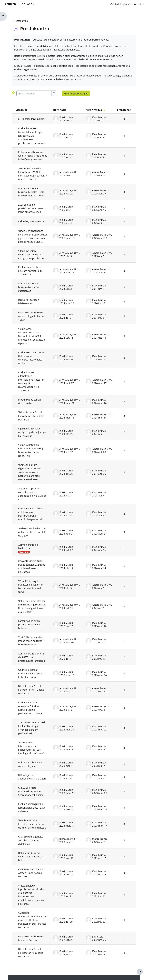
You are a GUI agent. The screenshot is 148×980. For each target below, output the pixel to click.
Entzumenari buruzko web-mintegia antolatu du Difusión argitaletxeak (33, 156)
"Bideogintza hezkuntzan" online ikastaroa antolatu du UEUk (33, 532)
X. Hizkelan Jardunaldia (31, 119)
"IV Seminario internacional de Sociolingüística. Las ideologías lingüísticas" (31, 748)
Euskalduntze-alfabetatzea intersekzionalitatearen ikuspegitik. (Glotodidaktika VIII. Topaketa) (31, 381)
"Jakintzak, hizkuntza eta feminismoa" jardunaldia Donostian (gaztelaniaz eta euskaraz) (32, 606)
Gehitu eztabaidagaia (76, 93)
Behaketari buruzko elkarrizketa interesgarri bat (32, 857)
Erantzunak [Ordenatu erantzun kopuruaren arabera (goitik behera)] (124, 110)
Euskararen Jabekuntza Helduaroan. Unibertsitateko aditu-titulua (31, 358)
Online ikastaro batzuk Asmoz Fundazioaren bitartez (31, 873)
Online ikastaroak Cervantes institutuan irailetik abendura (30, 673)
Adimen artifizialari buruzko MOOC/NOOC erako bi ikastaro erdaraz (33, 192)
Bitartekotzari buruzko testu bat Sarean (31, 938)
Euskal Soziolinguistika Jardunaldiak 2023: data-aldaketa (32, 808)
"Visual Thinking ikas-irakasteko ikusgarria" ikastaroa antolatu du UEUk (30, 586)
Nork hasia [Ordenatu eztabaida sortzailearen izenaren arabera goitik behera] (60, 110)
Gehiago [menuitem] (27, 4)
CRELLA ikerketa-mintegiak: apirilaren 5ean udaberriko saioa (31, 791)
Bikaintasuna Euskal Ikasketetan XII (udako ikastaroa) (31, 953)
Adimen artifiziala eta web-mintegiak (30, 764)
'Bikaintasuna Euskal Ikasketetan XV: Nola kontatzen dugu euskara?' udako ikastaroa (33, 174)
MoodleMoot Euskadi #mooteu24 (30, 401)
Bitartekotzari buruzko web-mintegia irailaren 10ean (31, 316)
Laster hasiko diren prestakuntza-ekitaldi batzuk (30, 624)
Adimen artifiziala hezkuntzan (28, 546)
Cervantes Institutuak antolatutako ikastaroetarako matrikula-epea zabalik (31, 514)
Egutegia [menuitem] (11, 4)
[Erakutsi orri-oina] (140, 972)
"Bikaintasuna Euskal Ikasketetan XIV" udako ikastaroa (31, 416)
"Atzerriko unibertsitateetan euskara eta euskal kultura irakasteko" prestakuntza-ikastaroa (33, 920)
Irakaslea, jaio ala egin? (31, 221)
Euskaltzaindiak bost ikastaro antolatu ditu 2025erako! (30, 271)
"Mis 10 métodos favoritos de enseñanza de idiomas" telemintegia (32, 824)
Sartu (142, 4)
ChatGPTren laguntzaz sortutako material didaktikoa (31, 840)
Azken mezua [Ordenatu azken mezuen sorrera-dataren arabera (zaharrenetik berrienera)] (94, 110)
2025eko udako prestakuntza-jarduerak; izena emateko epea (32, 208)
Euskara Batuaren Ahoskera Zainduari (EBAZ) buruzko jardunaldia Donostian (31, 708)
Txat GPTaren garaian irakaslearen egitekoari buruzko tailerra (31, 641)
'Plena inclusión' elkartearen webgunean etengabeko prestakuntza (33, 255)
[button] (96, 4)
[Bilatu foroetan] (34, 93)
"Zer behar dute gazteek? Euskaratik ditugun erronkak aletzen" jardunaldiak (32, 728)
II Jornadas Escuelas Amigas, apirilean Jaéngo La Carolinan (32, 432)
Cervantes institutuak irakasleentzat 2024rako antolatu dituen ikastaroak (32, 566)
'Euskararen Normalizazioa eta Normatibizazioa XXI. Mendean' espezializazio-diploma (32, 336)
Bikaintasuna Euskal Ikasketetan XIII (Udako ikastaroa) (31, 690)
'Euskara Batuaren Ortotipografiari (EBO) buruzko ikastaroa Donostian (30, 450)
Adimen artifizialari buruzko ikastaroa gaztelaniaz (29, 287)
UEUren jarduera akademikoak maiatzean (32, 777)
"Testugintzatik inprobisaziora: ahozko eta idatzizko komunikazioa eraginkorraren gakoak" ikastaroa (32, 895)
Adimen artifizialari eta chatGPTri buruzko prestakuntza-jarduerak (31, 657)
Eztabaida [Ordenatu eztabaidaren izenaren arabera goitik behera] (21, 110)
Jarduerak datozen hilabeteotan (29, 302)
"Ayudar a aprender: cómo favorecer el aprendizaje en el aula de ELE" (32, 494)
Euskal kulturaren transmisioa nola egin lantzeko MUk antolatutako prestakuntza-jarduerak (31, 136)
